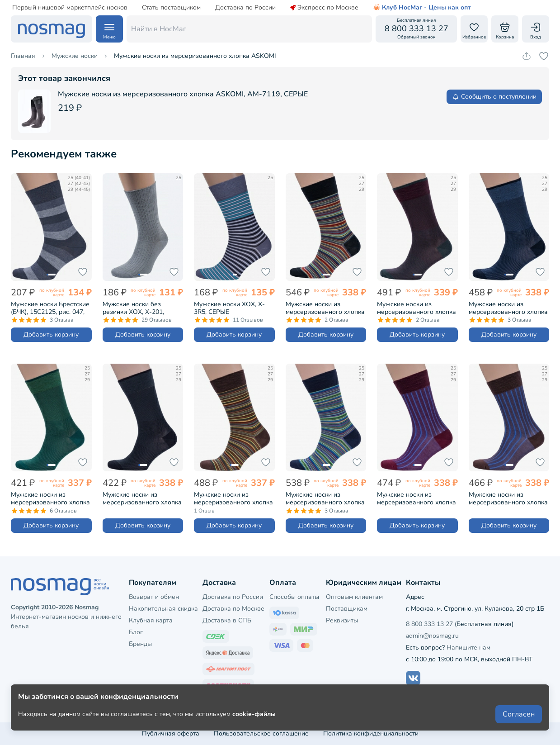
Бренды (140, 644)
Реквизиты (342, 620)
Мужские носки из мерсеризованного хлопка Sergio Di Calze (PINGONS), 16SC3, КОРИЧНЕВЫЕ (233, 498)
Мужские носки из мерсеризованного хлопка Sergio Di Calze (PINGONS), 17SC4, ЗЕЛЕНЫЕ (50, 498)
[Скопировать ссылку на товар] (527, 56)
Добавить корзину (51, 335)
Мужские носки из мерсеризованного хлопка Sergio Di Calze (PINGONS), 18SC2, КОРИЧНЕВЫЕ (508, 498)
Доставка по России (245, 8)
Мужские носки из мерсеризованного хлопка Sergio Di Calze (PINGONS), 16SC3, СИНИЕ (325, 498)
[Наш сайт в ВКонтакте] (413, 678)
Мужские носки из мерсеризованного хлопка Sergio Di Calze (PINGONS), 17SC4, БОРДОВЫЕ (416, 308)
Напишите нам (468, 648)
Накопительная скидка (163, 609)
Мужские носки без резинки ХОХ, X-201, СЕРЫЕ (133, 308)
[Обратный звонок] (416, 29)
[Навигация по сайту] (109, 29)
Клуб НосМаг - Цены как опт (422, 8)
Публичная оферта (171, 733)
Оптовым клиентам (354, 597)
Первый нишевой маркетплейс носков (70, 8)
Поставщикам (347, 609)
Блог (136, 632)
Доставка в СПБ (227, 620)
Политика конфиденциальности (371, 733)
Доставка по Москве (233, 609)
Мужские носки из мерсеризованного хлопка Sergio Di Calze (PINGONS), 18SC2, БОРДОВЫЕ (416, 498)
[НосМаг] (52, 29)
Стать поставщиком (171, 8)
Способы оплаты (294, 597)
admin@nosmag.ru (432, 636)
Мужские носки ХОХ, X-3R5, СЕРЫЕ (229, 308)
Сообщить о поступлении (494, 97)
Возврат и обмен (154, 597)
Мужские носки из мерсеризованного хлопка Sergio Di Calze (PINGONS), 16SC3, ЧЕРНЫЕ (325, 308)
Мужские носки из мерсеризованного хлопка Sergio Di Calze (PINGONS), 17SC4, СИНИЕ (508, 308)
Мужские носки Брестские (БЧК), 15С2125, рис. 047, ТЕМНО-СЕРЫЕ (50, 308)
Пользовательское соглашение (261, 733)
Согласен (519, 714)
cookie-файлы (254, 714)
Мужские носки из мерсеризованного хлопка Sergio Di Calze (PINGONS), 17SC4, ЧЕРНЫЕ (142, 498)
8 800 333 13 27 (429, 624)
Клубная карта (151, 620)
